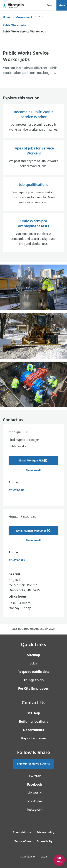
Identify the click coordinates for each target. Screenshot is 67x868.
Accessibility (45, 842)
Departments (33, 730)
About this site (22, 833)
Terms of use (23, 842)
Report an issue (34, 738)
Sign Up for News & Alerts (33, 764)
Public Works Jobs (14, 25)
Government (24, 17)
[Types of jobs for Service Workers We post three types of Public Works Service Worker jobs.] (33, 158)
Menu (62, 5)
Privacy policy (45, 833)
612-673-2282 (17, 561)
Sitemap (33, 655)
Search (51, 5)
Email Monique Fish (31, 461)
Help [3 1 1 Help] (33, 713)
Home (7, 17)
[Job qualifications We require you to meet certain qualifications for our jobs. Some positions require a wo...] (33, 194)
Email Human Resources (31, 531)
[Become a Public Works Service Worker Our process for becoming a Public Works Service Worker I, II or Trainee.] (33, 121)
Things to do (33, 680)
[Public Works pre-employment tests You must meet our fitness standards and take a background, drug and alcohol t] (33, 233)
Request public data (33, 672)
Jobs (33, 664)
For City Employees (33, 689)
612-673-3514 (17, 491)
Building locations (33, 722)
